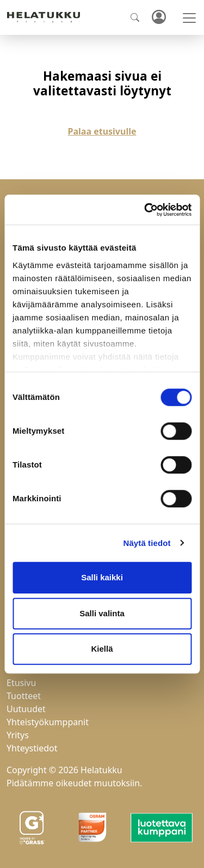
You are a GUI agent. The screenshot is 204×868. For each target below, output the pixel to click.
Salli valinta (102, 613)
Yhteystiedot (32, 748)
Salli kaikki (102, 577)
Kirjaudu (158, 18)
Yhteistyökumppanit (48, 722)
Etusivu (21, 683)
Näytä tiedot (147, 543)
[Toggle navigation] (189, 18)
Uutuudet (26, 709)
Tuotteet (24, 696)
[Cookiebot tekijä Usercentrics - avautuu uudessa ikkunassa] (145, 210)
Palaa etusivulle (102, 131)
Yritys (18, 735)
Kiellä (102, 649)
